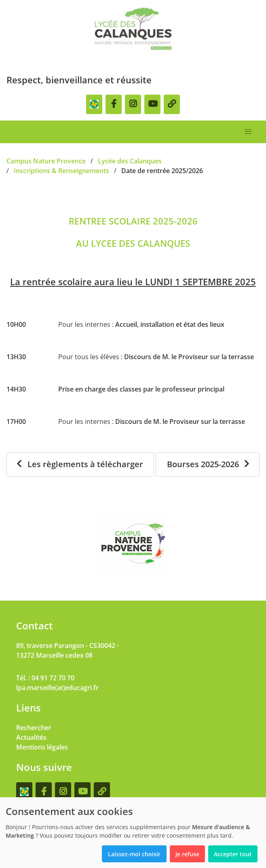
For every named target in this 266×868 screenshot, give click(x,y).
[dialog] (133, 833)
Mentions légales (42, 747)
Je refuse (187, 854)
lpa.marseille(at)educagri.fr (57, 688)
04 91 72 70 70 (53, 678)
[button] (248, 132)
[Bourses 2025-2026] (208, 464)
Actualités (31, 737)
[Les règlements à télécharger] (80, 464)
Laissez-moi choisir (134, 854)
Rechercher (34, 728)
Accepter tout (233, 854)
